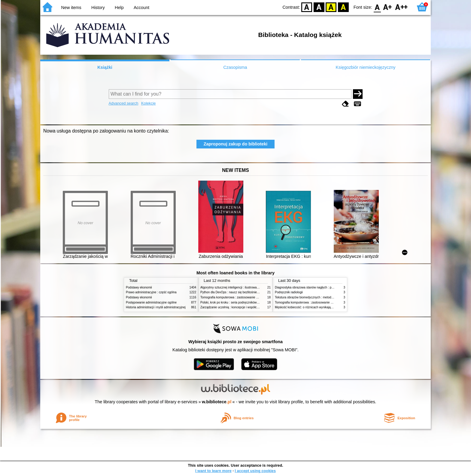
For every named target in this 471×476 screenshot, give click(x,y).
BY (343, 7)
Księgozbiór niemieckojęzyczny (365, 67)
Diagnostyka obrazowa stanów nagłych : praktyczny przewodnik (318, 287)
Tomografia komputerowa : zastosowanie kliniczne (234, 297)
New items (71, 8)
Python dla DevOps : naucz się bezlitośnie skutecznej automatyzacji (246, 292)
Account (141, 8)
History (98, 8)
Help (119, 8)
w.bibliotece (217, 402)
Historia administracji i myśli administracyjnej (156, 307)
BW (319, 7)
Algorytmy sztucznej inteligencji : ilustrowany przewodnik (238, 287)
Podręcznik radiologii (289, 292)
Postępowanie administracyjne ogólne (151, 302)
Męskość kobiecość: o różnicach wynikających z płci (310, 307)
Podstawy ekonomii (139, 287)
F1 (388, 7)
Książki (105, 67)
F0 (377, 7)
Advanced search (124, 103)
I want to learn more (213, 471)
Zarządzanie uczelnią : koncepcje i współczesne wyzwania (240, 307)
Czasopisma (235, 67)
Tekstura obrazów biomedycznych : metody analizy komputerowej (319, 297)
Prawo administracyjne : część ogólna (151, 292)
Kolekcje (148, 103)
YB (331, 7)
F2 (401, 7)
